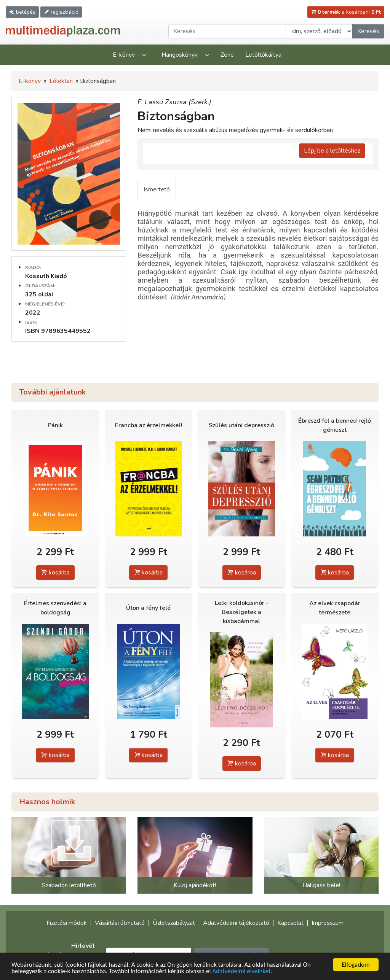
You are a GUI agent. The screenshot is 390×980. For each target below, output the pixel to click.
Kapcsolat (290, 923)
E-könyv (124, 55)
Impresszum (328, 923)
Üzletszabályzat (174, 923)
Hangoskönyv (180, 55)
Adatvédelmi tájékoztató (236, 923)
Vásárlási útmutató (120, 923)
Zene (227, 55)
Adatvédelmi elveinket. (242, 971)
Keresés (368, 31)
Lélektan (61, 81)
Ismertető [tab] (157, 189)
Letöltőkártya (263, 55)
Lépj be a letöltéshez (332, 151)
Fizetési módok (67, 923)
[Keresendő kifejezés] (227, 31)
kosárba (55, 573)
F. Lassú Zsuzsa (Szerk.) (174, 102)
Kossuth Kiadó (46, 276)
